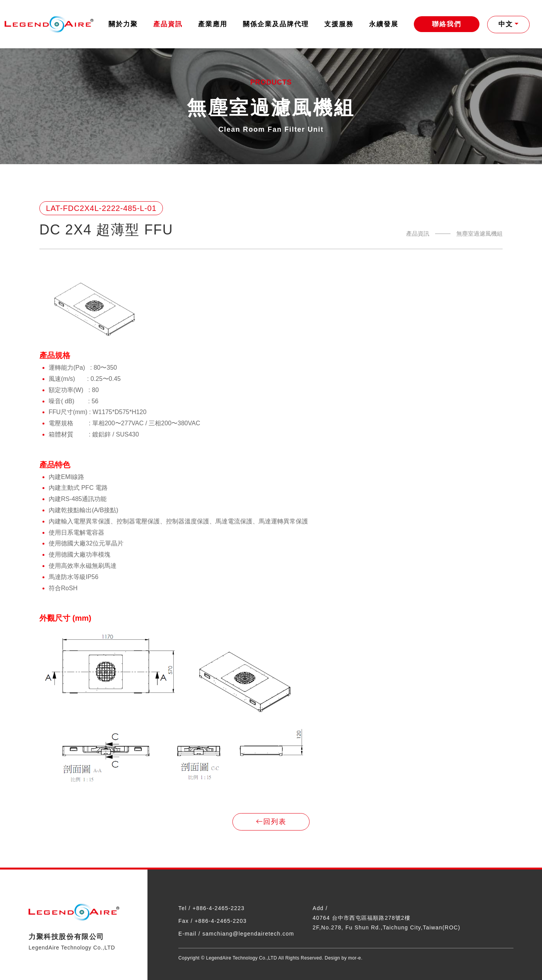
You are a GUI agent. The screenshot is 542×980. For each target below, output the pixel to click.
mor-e (355, 958)
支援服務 (339, 24)
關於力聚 (123, 24)
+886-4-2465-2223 (219, 908)
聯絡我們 (447, 24)
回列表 (271, 822)
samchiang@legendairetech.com (248, 934)
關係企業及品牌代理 (276, 24)
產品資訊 (168, 24)
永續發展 (384, 24)
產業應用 (213, 24)
